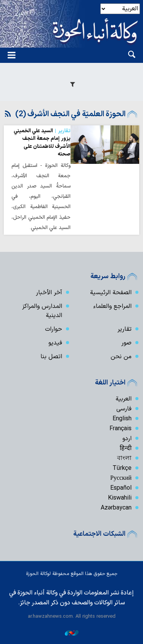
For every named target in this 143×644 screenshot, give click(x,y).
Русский (121, 478)
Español (121, 488)
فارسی (124, 409)
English (122, 419)
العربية (124, 399)
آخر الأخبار (49, 293)
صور (126, 343)
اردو (127, 439)
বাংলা (124, 458)
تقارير (125, 329)
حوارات (54, 329)
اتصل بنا (51, 357)
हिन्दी (126, 449)
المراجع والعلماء (112, 306)
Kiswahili (120, 498)
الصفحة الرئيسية (111, 293)
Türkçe (122, 468)
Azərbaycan (116, 508)
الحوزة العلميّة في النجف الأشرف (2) (70, 114)
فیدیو (55, 343)
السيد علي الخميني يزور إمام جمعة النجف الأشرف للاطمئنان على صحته (42, 143)
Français (121, 429)
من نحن (121, 357)
